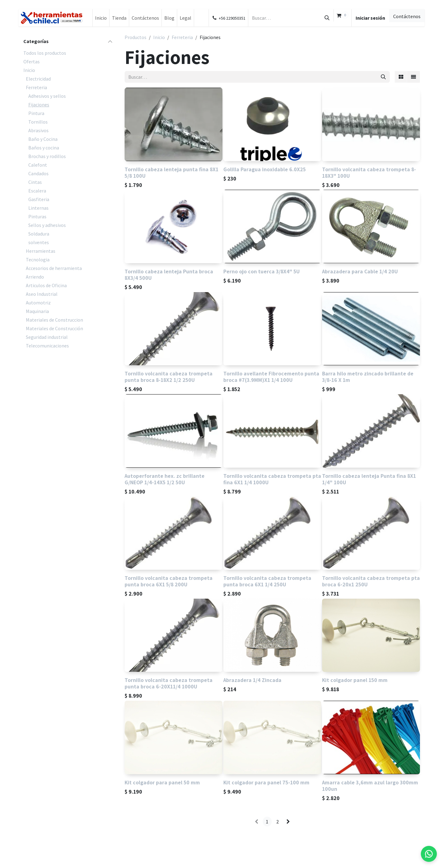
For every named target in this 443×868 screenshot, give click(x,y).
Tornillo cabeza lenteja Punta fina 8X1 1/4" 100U (369, 479)
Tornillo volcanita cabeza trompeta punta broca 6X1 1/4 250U (267, 581)
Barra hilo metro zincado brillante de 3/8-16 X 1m (368, 377)
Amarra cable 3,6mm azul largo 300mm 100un (370, 786)
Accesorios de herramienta (54, 268)
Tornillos (38, 122)
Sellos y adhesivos (47, 225)
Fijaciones (39, 105)
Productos (136, 37)
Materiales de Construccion (54, 320)
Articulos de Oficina (46, 285)
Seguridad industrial (47, 337)
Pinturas (37, 216)
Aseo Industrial (42, 294)
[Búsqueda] (327, 18)
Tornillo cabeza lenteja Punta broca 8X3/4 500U (169, 275)
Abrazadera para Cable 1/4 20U (360, 271)
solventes (39, 242)
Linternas (38, 208)
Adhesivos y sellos (47, 96)
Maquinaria (37, 311)
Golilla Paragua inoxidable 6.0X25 (265, 169)
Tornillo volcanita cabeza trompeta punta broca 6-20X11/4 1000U (169, 684)
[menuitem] (101, 18)
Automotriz (38, 303)
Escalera (37, 191)
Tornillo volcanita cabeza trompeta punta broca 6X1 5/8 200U (169, 581)
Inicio (29, 70)
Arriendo (35, 277)
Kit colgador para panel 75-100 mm (266, 782)
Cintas (35, 182)
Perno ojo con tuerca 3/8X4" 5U (261, 271)
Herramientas (41, 251)
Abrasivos (38, 130)
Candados (38, 173)
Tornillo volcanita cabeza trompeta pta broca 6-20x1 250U (371, 581)
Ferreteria (36, 87)
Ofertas (32, 61)
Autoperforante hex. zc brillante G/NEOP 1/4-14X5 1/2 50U (165, 479)
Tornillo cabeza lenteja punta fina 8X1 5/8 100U (172, 172)
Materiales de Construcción (54, 328)
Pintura (36, 113)
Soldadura (39, 234)
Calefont (38, 165)
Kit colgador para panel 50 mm (162, 782)
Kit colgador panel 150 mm (355, 680)
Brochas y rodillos (47, 156)
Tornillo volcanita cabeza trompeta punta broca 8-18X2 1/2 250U (169, 377)
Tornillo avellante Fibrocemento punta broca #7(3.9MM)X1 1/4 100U (271, 377)
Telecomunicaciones (47, 346)
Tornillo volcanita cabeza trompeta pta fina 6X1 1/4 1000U (272, 479)
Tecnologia (38, 260)
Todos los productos (45, 53)
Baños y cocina (44, 148)
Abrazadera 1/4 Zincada (252, 680)
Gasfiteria (39, 199)
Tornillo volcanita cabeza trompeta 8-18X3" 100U (369, 172)
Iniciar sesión (370, 18)
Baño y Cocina (43, 139)
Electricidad (38, 79)
